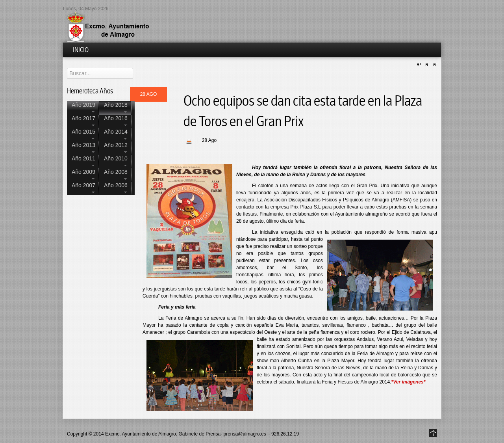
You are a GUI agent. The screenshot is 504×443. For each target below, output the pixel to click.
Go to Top (433, 433)
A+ (420, 65)
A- (434, 65)
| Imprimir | (189, 141)
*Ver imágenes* (409, 382)
